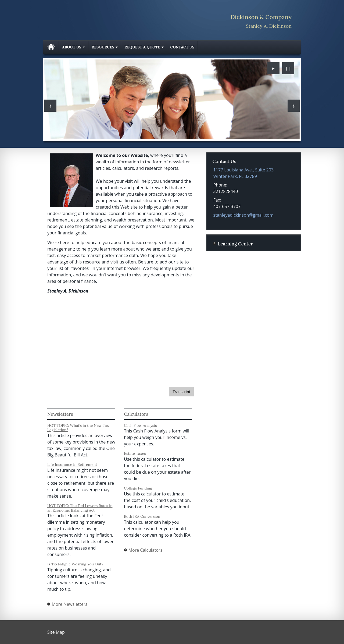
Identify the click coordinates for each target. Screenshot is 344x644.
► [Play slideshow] (274, 68)
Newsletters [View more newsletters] (60, 414)
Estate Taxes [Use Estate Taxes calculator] (135, 453)
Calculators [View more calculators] (136, 414)
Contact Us (182, 47)
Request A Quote (142, 47)
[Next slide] (294, 106)
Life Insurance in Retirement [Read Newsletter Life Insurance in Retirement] (72, 464)
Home (51, 47)
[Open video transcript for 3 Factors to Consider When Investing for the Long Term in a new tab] (181, 392)
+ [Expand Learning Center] (214, 243)
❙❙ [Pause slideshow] (288, 68)
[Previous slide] (50, 106)
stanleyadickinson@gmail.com (243, 215)
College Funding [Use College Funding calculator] (138, 488)
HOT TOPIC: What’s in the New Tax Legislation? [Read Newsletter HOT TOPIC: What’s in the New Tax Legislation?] (78, 428)
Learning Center (235, 244)
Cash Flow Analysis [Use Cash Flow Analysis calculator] (140, 425)
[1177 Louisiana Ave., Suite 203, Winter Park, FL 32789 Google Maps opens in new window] (244, 173)
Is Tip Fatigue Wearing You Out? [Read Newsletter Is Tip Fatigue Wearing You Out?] (75, 564)
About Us (72, 47)
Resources (103, 47)
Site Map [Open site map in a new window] (56, 632)
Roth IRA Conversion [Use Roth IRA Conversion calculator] (142, 516)
